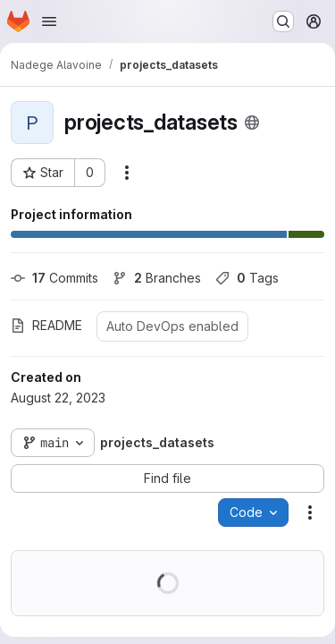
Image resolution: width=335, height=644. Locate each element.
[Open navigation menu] (49, 21)
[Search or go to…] (283, 21)
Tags (247, 278)
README (46, 325)
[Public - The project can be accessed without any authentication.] (252, 123)
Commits (54, 278)
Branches (157, 278)
